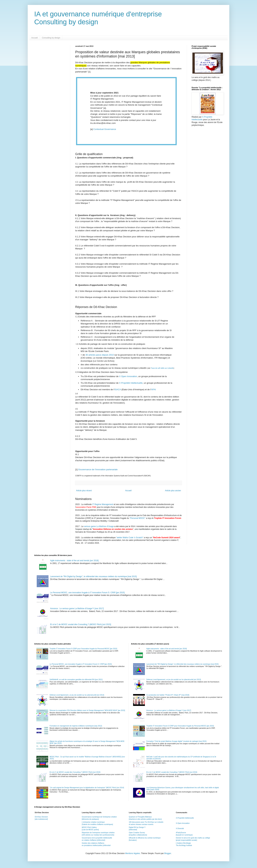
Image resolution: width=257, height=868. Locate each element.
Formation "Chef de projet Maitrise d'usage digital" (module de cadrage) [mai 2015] (176, 741)
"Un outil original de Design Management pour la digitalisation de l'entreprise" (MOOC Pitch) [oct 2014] (87, 788)
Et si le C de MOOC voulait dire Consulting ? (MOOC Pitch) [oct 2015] (81, 624)
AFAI (153, 389)
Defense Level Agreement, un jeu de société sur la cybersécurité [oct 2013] (77, 695)
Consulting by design (51, 38)
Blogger (168, 853)
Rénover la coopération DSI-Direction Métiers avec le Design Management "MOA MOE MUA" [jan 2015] (87, 710)
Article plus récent (84, 491)
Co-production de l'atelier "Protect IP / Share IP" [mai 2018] (168, 695)
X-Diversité (180, 829)
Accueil (35, 38)
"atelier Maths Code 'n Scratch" (130, 538)
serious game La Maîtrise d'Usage (99, 526)
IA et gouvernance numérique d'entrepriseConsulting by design (98, 18)
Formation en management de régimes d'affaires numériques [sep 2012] (76, 726)
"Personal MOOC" (138, 518)
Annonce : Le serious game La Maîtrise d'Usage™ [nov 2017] (77, 609)
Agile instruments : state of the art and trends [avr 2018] (74, 561)
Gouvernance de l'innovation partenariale (98, 469)
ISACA (118, 389)
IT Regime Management (103, 504)
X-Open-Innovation (183, 823)
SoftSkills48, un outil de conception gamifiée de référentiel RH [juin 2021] (76, 680)
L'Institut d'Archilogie (183, 843)
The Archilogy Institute (184, 845)
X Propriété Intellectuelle (131, 383)
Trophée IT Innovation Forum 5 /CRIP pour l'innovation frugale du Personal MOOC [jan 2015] (83, 649)
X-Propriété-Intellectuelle (185, 818)
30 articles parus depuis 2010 (100, 355)
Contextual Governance (105, 129)
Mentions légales (133, 853)
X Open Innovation (128, 376)
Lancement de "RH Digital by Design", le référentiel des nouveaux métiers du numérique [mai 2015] (93, 576)
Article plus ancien (173, 491)
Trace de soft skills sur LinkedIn (162, 368)
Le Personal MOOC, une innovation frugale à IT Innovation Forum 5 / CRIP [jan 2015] (87, 593)
